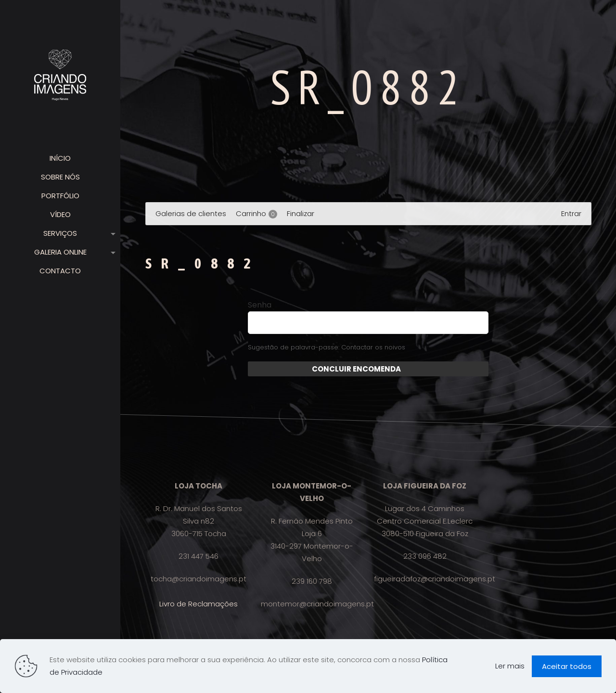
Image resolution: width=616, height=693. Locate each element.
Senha (260, 305)
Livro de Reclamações (199, 604)
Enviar (413, 369)
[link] (111, 233)
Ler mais (510, 666)
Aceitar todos (567, 666)
